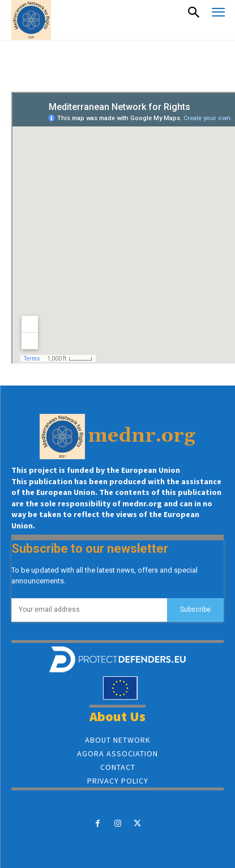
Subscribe (195, 609)
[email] (89, 610)
